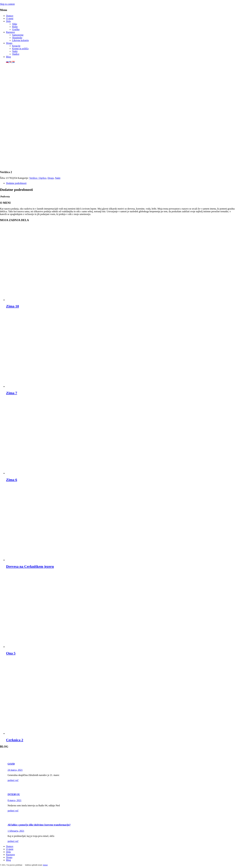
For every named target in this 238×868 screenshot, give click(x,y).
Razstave (10, 32)
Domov (10, 16)
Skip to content (7, 4)
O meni (10, 18)
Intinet (45, 865)
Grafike (16, 29)
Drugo (9, 43)
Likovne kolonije (20, 40)
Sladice (16, 54)
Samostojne (18, 35)
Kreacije (16, 46)
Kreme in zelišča (20, 49)
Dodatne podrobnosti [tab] (16, 183)
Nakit (15, 51)
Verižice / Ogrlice (38, 178)
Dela (8, 21)
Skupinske (17, 38)
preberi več (13, 780)
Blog (8, 57)
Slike (15, 24)
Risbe (15, 27)
